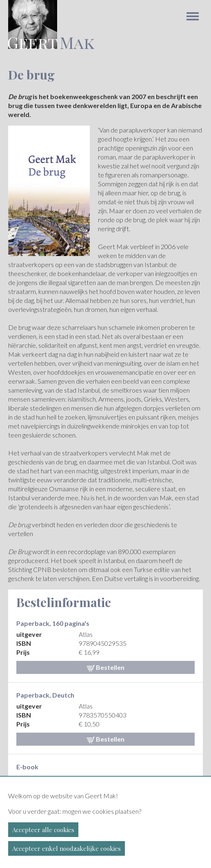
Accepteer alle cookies (43, 830)
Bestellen (105, 667)
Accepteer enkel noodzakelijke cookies (67, 848)
